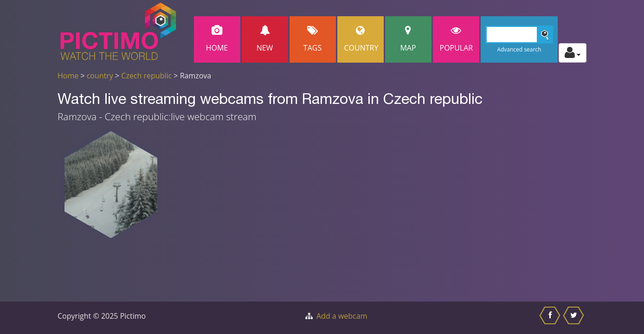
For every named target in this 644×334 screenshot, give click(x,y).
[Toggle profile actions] (573, 53)
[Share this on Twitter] (575, 318)
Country (361, 39)
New (265, 39)
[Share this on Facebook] (551, 318)
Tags (313, 39)
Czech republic (146, 76)
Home (217, 39)
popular (457, 39)
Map (408, 39)
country (100, 76)
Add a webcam (342, 316)
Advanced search (519, 49)
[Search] (519, 35)
